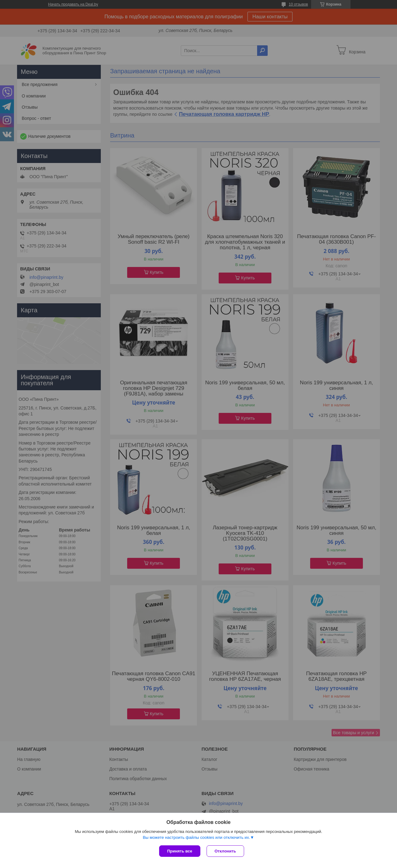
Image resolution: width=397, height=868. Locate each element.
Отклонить (225, 851)
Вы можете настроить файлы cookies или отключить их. (196, 837)
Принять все (180, 851)
